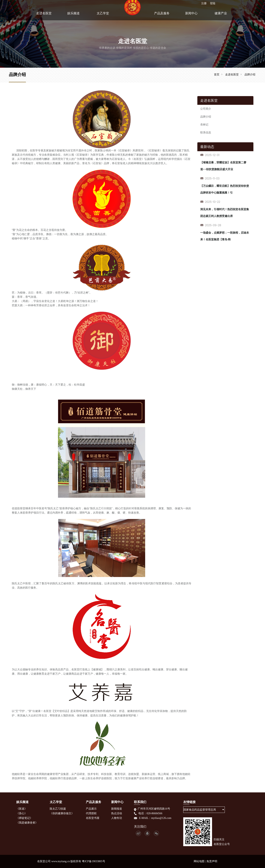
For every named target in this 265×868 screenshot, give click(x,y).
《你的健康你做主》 (62, 813)
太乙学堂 (103, 16)
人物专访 (117, 818)
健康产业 (221, 16)
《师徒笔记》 (24, 818)
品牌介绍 (250, 74)
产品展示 (91, 809)
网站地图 (199, 861)
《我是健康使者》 (27, 823)
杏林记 (204, 125)
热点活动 (117, 813)
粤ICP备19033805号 (94, 861)
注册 (204, 3)
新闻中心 (191, 16)
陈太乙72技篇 (58, 809)
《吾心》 (22, 813)
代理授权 (91, 813)
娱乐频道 (73, 16)
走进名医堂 (44, 16)
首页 (217, 74)
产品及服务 (162, 16)
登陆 (212, 3)
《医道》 (22, 809)
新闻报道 (117, 809)
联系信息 (206, 132)
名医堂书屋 (93, 818)
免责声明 (212, 861)
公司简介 (206, 109)
